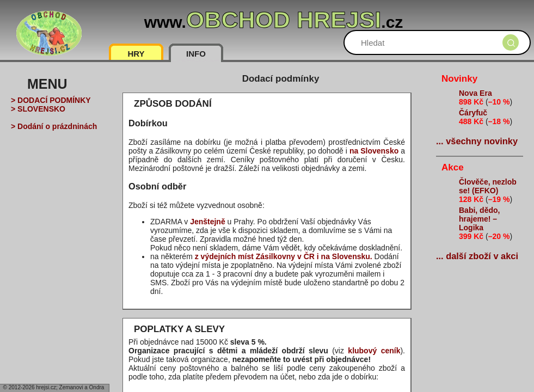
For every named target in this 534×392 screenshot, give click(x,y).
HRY (136, 54)
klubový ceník (374, 351)
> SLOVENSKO (38, 109)
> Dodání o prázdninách (54, 126)
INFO (196, 54)
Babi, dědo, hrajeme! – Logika (479, 219)
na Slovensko (374, 151)
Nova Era (475, 93)
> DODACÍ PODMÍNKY (51, 100)
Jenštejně (208, 222)
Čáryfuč (473, 113)
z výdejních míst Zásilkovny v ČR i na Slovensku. (284, 256)
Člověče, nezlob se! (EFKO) (488, 186)
